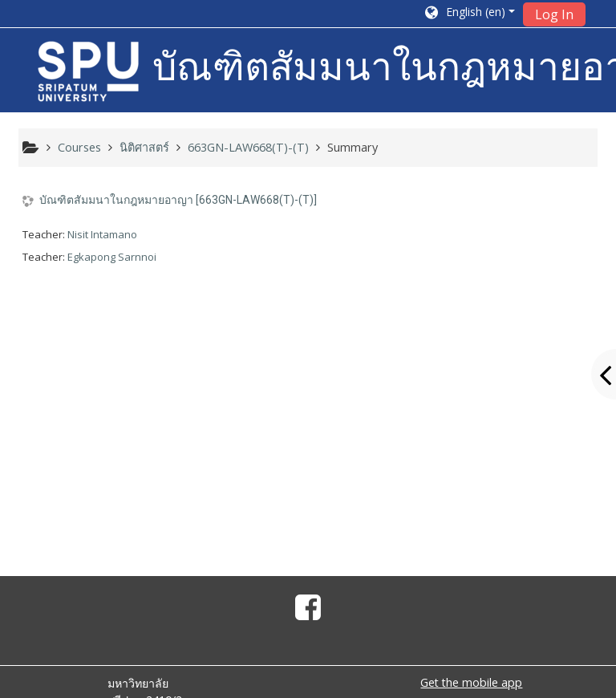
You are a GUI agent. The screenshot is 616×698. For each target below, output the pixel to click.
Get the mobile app (471, 682)
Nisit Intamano (102, 234)
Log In (554, 14)
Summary (353, 147)
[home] (88, 71)
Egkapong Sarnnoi (112, 257)
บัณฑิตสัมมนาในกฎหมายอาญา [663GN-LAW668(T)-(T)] (178, 200)
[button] (469, 14)
